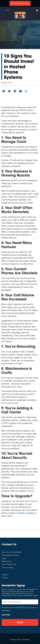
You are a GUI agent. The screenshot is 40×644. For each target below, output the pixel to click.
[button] (37, 10)
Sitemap (26, 639)
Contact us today (25, 513)
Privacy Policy (16, 639)
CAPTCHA (6, 615)
